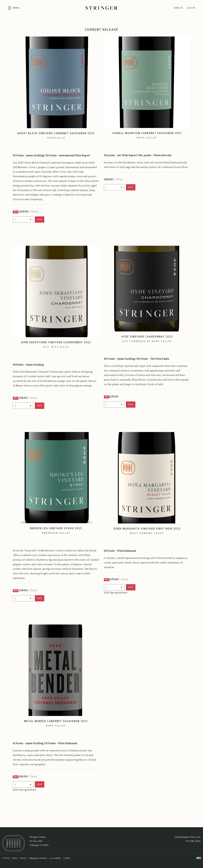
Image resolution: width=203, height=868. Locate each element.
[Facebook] (200, 858)
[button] (14, 8)
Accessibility (55, 858)
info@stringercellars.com (188, 837)
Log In (191, 8)
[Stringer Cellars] (14, 843)
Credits (67, 858)
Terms (15, 858)
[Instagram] (197, 858)
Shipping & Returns (38, 858)
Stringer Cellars (101, 8)
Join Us (178, 8)
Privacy (23, 858)
